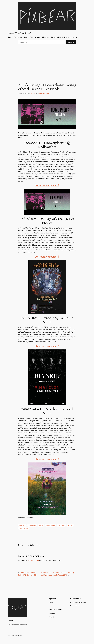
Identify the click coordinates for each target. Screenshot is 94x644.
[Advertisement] (47, 61)
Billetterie (42, 94)
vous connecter (33, 560)
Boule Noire (32, 525)
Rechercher (71, 42)
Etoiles (41, 525)
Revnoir (70, 525)
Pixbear (33, 94)
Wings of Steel (24, 528)
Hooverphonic (50, 525)
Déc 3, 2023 (22, 94)
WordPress (18, 635)
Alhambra (22, 525)
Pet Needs (61, 525)
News (47, 94)
